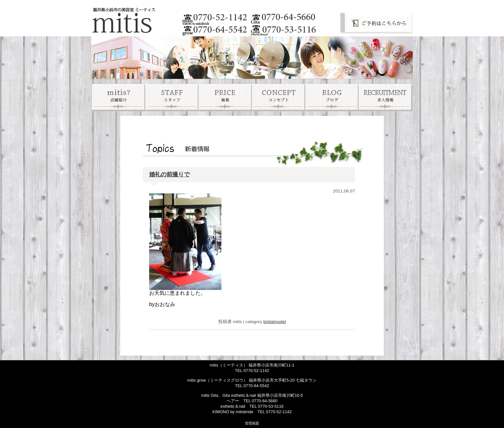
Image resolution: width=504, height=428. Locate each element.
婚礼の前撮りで (169, 174)
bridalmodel (274, 322)
